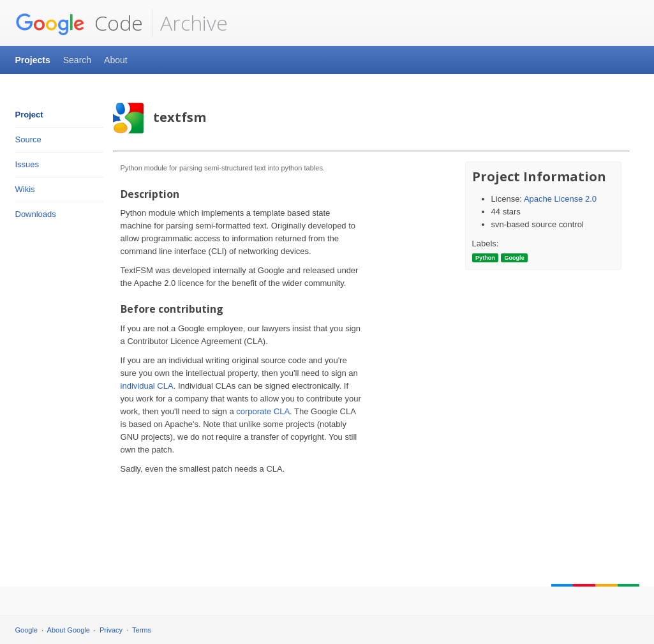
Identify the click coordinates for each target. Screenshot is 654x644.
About (116, 60)
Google (26, 630)
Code (79, 23)
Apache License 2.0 (560, 199)
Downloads (36, 214)
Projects (33, 60)
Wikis (25, 189)
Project (29, 115)
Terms (142, 630)
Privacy (111, 630)
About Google (69, 630)
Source (28, 139)
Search (77, 60)
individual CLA (147, 386)
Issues (27, 164)
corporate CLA (263, 411)
